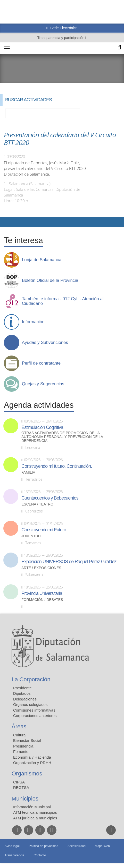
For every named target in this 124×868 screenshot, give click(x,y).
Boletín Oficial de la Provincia (50, 281)
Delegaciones (25, 699)
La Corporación (31, 679)
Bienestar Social (27, 740)
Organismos (27, 773)
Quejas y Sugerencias (43, 384)
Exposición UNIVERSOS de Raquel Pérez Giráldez (69, 562)
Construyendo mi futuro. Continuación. (57, 466)
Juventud (31, 536)
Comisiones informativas (34, 710)
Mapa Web (102, 846)
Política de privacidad (44, 846)
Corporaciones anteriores (35, 716)
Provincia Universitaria (42, 593)
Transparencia (14, 855)
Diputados (22, 693)
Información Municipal (32, 807)
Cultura (19, 735)
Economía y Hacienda (32, 757)
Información (33, 322)
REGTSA (21, 787)
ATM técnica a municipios (35, 812)
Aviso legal (12, 846)
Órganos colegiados (30, 704)
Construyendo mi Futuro (44, 530)
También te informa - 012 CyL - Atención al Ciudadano (63, 301)
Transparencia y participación (61, 38)
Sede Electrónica (63, 28)
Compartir (6, 222)
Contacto (40, 855)
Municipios (25, 799)
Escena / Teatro (37, 504)
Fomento (21, 752)
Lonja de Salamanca (42, 260)
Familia (28, 473)
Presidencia (23, 746)
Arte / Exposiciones (41, 568)
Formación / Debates (42, 600)
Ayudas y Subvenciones (45, 343)
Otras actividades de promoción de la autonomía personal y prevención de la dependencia (62, 437)
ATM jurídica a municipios (35, 818)
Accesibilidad (77, 846)
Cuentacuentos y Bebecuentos (50, 498)
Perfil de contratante (41, 363)
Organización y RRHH (32, 763)
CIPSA (19, 782)
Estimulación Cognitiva (42, 427)
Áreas (19, 726)
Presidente (22, 688)
